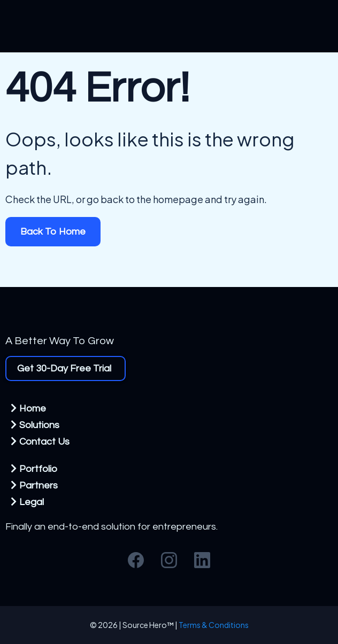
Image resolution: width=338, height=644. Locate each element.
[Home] (30, 408)
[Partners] (36, 485)
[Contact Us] (41, 441)
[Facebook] (136, 560)
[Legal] (29, 502)
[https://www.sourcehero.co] (169, 321)
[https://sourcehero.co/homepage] (169, 26)
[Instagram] (169, 560)
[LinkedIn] (202, 560)
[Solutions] (36, 425)
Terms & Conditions (214, 625)
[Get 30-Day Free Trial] (66, 368)
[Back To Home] (53, 232)
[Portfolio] (35, 468)
